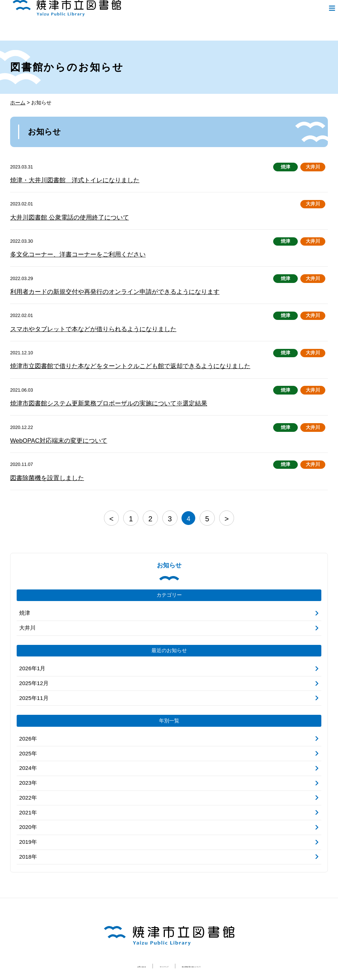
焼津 (286, 167)
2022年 (27, 781)
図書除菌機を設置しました (43, 470)
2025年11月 (33, 685)
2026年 (27, 725)
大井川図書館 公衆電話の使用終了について (62, 216)
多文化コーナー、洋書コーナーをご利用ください (70, 252)
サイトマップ (153, 946)
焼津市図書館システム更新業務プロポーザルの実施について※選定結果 (97, 398)
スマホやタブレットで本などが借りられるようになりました (84, 325)
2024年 (27, 753)
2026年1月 (31, 657)
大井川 (313, 167)
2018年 (27, 838)
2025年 (27, 739)
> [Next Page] (223, 510)
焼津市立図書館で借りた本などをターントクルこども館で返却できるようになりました (116, 361)
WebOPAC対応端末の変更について (53, 434)
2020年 (27, 810)
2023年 (27, 767)
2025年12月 (33, 671)
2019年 (27, 823)
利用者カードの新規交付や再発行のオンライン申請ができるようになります (103, 289)
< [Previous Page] (115, 510)
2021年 (27, 796)
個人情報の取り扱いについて (211, 946)
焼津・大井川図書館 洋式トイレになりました (67, 180)
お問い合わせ (111, 946)
